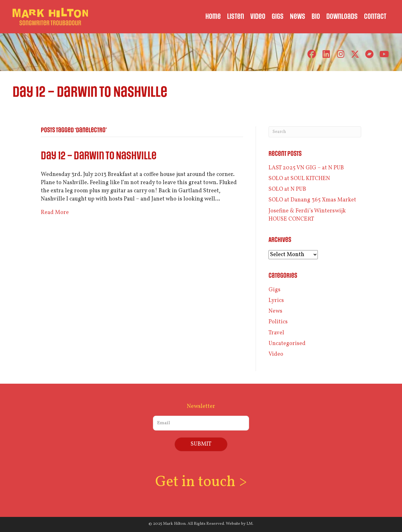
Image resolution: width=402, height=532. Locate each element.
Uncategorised (287, 344)
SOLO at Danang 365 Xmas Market (312, 200)
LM (250, 524)
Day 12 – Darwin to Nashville (99, 156)
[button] (312, 54)
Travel (276, 333)
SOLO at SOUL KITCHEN (299, 179)
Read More (55, 213)
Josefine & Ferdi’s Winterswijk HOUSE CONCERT (307, 215)
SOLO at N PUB (287, 189)
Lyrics (276, 301)
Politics (278, 322)
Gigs (274, 290)
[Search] (315, 132)
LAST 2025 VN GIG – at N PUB (306, 168)
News (275, 311)
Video (276, 354)
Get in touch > (201, 482)
